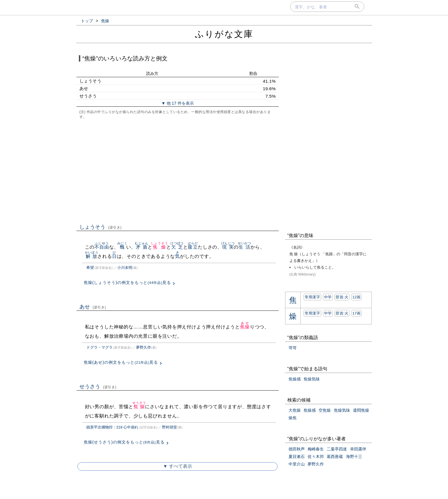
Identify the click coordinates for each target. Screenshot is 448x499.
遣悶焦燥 (361, 410)
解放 (92, 256)
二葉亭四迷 (337, 449)
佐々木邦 (316, 457)
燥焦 (293, 418)
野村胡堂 (170, 427)
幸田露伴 (358, 449)
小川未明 (125, 268)
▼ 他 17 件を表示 (177, 103)
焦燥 (159, 247)
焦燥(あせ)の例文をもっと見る (121, 362)
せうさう (98, 387)
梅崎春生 (316, 449)
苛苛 (293, 348)
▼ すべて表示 (177, 466)
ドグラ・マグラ (100, 347)
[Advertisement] (178, 171)
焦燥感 (295, 379)
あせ (93, 307)
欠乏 (177, 247)
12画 (356, 297)
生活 (245, 247)
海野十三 (354, 457)
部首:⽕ (342, 297)
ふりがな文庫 (224, 34)
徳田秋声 (297, 449)
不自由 (102, 247)
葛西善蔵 (335, 457)
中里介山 (297, 464)
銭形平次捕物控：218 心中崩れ (113, 427)
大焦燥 (295, 410)
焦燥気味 (312, 379)
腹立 (193, 247)
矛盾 (142, 247)
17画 (356, 313)
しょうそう (101, 227)
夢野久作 (144, 347)
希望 (90, 268)
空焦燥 (325, 410)
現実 (228, 247)
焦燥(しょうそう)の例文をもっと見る (128, 282)
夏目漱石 (297, 457)
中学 (328, 297)
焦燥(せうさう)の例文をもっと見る (124, 442)
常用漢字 (312, 297)
